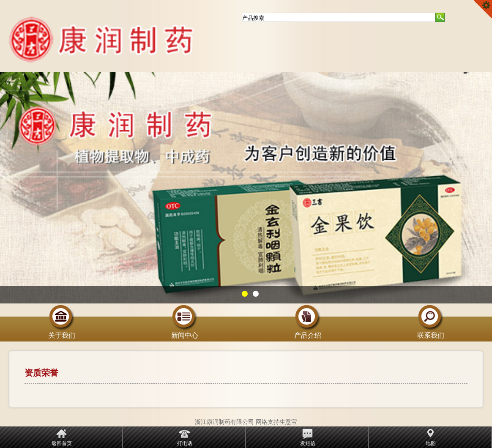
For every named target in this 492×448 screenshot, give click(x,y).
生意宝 (288, 422)
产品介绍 (308, 332)
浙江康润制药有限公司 (224, 422)
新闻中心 (185, 332)
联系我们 (431, 332)
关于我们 (62, 332)
